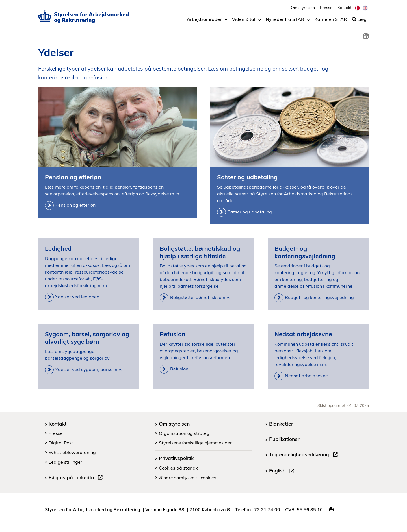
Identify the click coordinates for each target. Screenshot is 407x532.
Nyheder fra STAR (285, 22)
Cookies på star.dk (178, 468)
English (283, 471)
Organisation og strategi (185, 433)
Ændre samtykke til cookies (188, 478)
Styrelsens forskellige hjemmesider (195, 443)
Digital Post (61, 443)
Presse (326, 10)
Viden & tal (244, 22)
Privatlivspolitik (176, 458)
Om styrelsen (303, 10)
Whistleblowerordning (72, 452)
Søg (359, 22)
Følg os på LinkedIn (77, 478)
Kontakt (345, 10)
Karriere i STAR (331, 22)
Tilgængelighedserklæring (305, 455)
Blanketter (281, 424)
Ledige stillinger (65, 462)
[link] (366, 36)
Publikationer (284, 439)
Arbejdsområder (204, 22)
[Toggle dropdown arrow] (226, 22)
